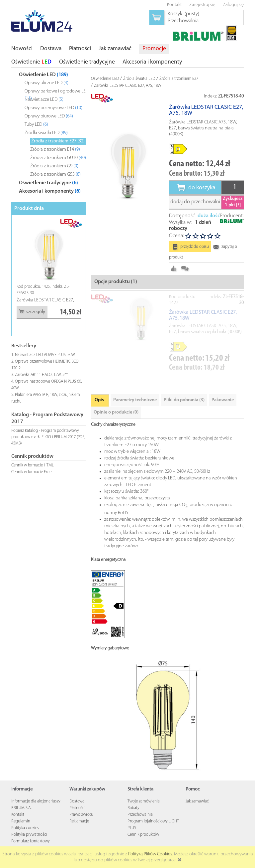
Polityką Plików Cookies (150, 854)
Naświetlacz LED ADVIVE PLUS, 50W (45, 355)
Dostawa (77, 801)
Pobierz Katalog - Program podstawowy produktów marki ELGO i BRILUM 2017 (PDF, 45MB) (48, 437)
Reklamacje (79, 821)
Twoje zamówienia (144, 801)
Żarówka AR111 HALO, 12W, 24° (41, 375)
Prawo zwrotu (81, 815)
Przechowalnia (140, 815)
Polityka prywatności (29, 835)
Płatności (77, 808)
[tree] (49, 132)
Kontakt (18, 815)
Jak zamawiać (197, 801)
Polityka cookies (25, 828)
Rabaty (133, 808)
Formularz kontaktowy (31, 841)
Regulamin (21, 821)
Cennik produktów (143, 835)
